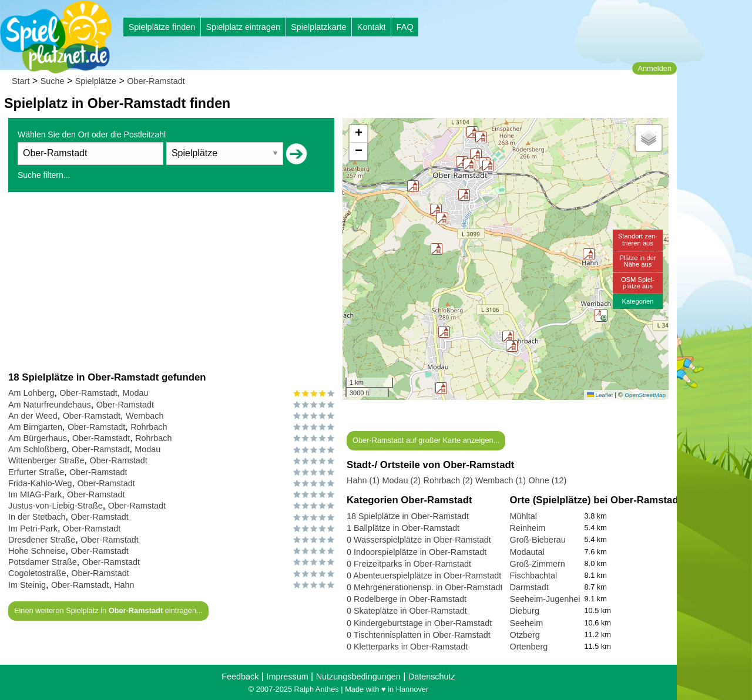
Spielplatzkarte (318, 27)
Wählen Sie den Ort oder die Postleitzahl (92, 134)
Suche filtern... (44, 175)
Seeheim (527, 623)
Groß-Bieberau (538, 540)
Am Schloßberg (37, 449)
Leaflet (600, 395)
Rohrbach (149, 427)
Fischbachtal (534, 576)
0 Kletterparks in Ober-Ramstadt (407, 647)
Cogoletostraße (37, 573)
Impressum (287, 677)
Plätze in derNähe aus (637, 261)
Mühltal (523, 516)
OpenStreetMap (645, 395)
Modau (136, 393)
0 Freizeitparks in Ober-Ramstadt (409, 564)
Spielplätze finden (162, 27)
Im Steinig (27, 585)
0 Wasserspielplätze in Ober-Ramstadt (419, 540)
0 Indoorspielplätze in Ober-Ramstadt (417, 552)
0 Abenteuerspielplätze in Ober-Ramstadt (424, 576)
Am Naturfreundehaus (50, 405)
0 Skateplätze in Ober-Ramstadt (407, 611)
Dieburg (525, 611)
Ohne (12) (548, 480)
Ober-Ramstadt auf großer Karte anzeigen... (426, 440)
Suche (53, 81)
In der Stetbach (37, 517)
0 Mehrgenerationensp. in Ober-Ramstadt (425, 587)
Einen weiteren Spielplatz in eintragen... (108, 610)
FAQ (405, 27)
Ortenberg (529, 647)
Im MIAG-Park (35, 494)
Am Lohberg (31, 393)
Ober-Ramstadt (156, 81)
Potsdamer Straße (43, 562)
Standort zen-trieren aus (638, 239)
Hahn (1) (363, 480)
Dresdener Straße (42, 540)
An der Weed (33, 416)
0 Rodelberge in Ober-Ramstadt (407, 599)
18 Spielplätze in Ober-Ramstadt (408, 516)
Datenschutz (432, 677)
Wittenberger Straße (46, 460)
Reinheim (528, 528)
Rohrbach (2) (448, 480)
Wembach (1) (501, 480)
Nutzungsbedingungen (358, 677)
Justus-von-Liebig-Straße (56, 506)
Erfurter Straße (36, 472)
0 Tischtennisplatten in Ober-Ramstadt (419, 635)
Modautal (527, 552)
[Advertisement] (171, 281)
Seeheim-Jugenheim (549, 599)
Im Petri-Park (33, 529)
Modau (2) (401, 480)
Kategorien (637, 301)
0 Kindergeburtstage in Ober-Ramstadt (419, 623)
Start (21, 81)
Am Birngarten (35, 427)
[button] (441, 388)
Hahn (124, 585)
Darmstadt (529, 587)
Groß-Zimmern (538, 564)
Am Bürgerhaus (38, 438)
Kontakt (372, 27)
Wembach (145, 416)
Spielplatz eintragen (243, 27)
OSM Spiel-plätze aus (638, 283)
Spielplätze (96, 81)
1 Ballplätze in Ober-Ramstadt (403, 528)
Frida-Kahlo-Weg (40, 483)
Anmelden (654, 68)
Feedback (240, 677)
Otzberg (525, 635)
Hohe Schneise (37, 551)
